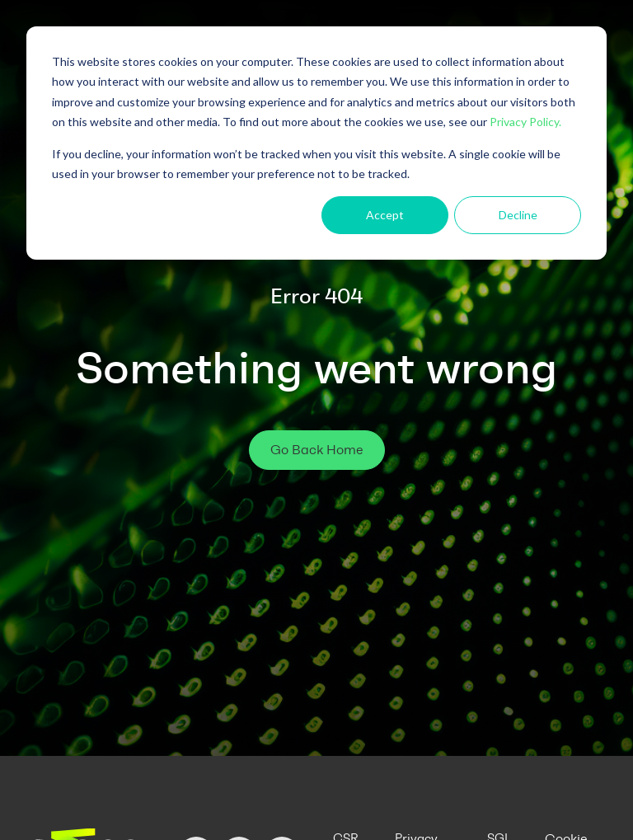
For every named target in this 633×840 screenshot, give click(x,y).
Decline (518, 215)
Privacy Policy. (525, 122)
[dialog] (316, 143)
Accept (385, 215)
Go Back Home (317, 450)
